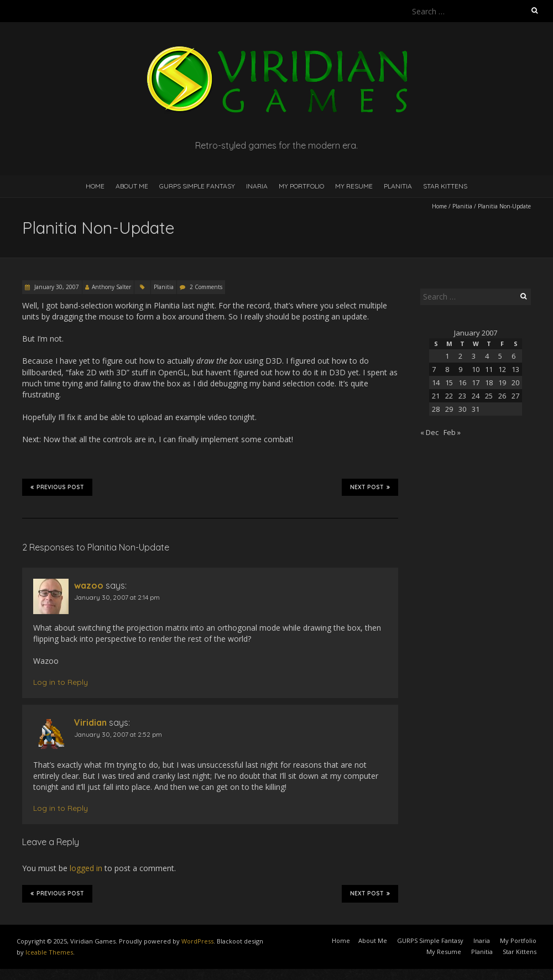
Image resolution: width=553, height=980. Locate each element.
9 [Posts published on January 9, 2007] (460, 369)
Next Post (370, 487)
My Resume (354, 186)
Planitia (398, 186)
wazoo (89, 585)
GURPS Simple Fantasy (197, 186)
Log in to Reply (61, 682)
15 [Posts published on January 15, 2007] (449, 382)
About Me (132, 186)
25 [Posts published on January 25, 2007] (489, 396)
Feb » (452, 432)
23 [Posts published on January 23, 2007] (462, 396)
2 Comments (206, 287)
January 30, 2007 (56, 287)
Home (95, 186)
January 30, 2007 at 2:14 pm (117, 597)
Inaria (257, 186)
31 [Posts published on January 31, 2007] (476, 409)
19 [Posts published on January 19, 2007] (502, 382)
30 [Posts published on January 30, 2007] (462, 409)
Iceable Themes (49, 952)
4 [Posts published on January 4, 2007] (487, 356)
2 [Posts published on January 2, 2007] (460, 356)
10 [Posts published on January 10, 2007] (476, 369)
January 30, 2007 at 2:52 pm (118, 734)
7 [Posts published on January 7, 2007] (434, 369)
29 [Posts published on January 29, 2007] (449, 409)
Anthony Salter (111, 287)
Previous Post (57, 487)
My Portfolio (301, 186)
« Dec (429, 432)
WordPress (197, 941)
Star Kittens (445, 186)
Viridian (90, 722)
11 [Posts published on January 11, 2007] (489, 369)
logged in (86, 868)
